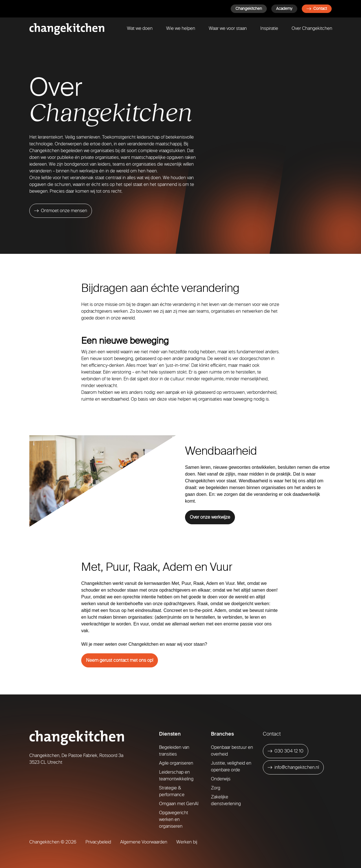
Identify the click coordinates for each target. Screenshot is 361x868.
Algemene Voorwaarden (144, 842)
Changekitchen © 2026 (53, 842)
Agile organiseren (176, 763)
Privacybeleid (98, 842)
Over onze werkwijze (210, 517)
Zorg (216, 788)
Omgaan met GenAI (179, 804)
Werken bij (187, 842)
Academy (284, 9)
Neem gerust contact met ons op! (120, 660)
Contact (317, 9)
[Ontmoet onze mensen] (61, 211)
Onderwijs (221, 779)
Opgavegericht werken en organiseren (174, 819)
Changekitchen (249, 9)
